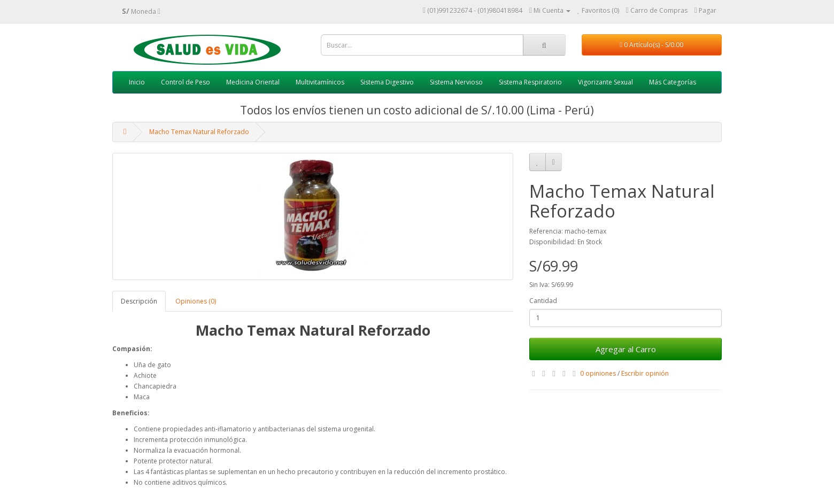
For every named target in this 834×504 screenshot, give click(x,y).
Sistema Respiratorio (530, 82)
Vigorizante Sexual (605, 82)
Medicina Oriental (253, 82)
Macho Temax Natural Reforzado (199, 132)
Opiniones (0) (196, 301)
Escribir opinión (645, 373)
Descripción (139, 301)
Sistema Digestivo (387, 82)
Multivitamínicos (320, 82)
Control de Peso (186, 82)
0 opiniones (598, 373)
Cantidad (543, 301)
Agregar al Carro (626, 349)
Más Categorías (673, 82)
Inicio (137, 82)
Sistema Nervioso (456, 82)
